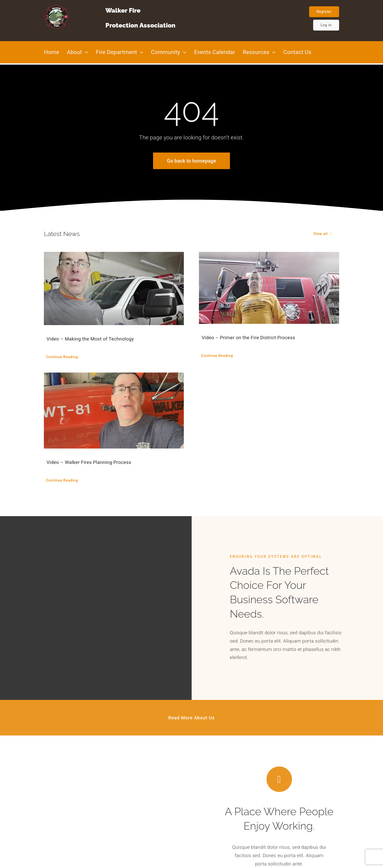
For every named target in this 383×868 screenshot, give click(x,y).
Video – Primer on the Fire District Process (248, 338)
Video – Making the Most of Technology (90, 339)
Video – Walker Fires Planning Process (89, 462)
